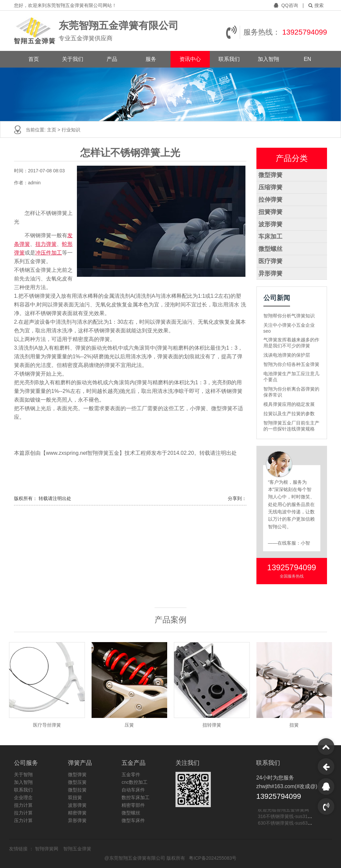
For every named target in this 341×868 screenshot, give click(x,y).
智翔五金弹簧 (77, 849)
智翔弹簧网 (47, 849)
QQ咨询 (287, 5)
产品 (112, 59)
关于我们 (73, 59)
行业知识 (71, 130)
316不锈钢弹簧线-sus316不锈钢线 (293, 817)
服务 (151, 59)
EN (307, 59)
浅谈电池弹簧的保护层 (287, 355)
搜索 (316, 5)
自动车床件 (133, 790)
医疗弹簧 (270, 261)
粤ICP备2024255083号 (213, 858)
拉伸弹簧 (270, 200)
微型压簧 (77, 782)
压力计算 (23, 820)
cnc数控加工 (135, 782)
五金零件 (131, 775)
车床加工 (270, 237)
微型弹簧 (270, 175)
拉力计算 (23, 813)
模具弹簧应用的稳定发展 (289, 404)
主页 (52, 130)
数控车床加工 (136, 797)
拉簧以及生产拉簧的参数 (289, 414)
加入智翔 (268, 59)
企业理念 (23, 797)
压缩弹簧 (270, 187)
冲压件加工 (49, 253)
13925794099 (305, 32)
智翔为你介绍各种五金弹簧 (291, 364)
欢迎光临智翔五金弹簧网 (283, 810)
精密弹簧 (77, 813)
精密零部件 (133, 805)
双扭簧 (75, 797)
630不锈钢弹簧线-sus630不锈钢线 (293, 823)
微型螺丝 (270, 249)
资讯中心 (190, 59)
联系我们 (229, 59)
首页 (34, 59)
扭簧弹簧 (270, 212)
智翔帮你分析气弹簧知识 (289, 316)
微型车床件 (133, 820)
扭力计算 (23, 805)
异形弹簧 (270, 273)
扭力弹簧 (46, 244)
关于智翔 (23, 775)
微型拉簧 (77, 790)
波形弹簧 (270, 224)
